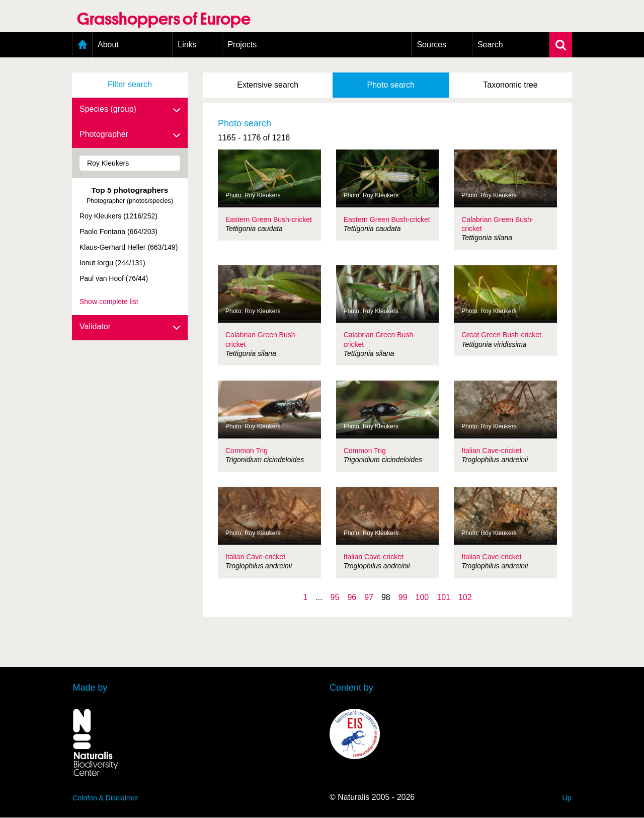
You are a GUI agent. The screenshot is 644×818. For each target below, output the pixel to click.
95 (335, 597)
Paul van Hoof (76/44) (114, 278)
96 (352, 597)
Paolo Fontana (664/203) (118, 232)
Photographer (130, 135)
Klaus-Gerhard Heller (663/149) (129, 247)
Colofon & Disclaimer (106, 798)
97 (369, 597)
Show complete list (109, 302)
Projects (242, 45)
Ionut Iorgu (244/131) (112, 263)
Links (187, 45)
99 (403, 597)
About (108, 45)
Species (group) (130, 110)
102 (465, 597)
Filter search (130, 84)
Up (567, 798)
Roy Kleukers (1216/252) (118, 216)
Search (490, 45)
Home (82, 45)
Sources (431, 45)
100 (422, 597)
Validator (130, 327)
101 (444, 597)
